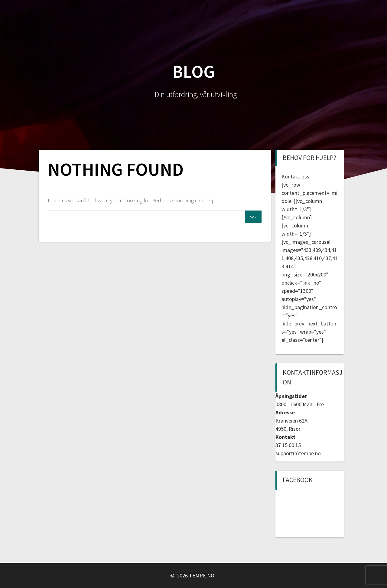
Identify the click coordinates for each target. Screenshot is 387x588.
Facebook (298, 480)
